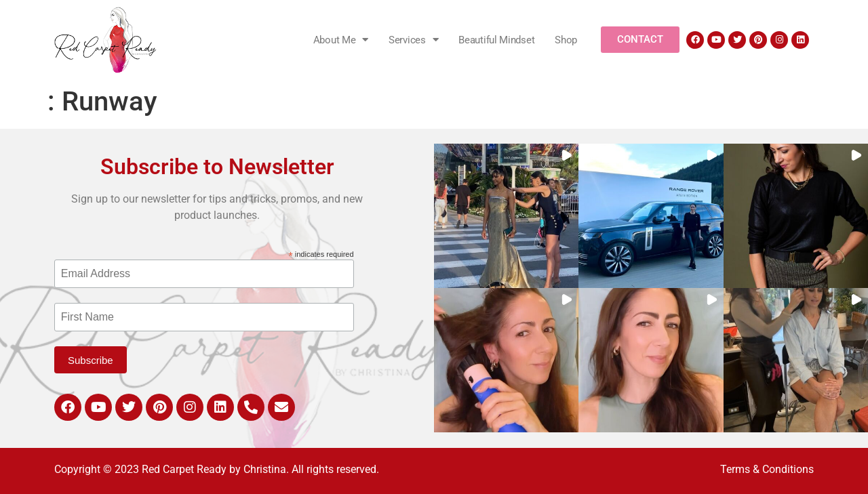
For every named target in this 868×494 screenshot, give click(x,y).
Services (413, 40)
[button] (506, 216)
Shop (566, 40)
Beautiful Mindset (496, 40)
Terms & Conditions (767, 469)
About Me (341, 40)
